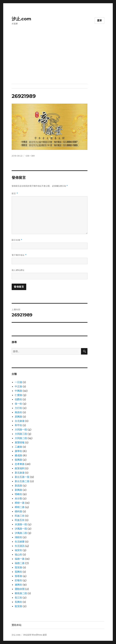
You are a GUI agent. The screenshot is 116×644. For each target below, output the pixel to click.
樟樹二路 (20, 507)
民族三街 (20, 516)
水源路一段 (21, 524)
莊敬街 (18, 580)
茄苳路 (18, 576)
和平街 (18, 425)
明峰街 (18, 494)
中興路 (18, 391)
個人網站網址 (18, 270)
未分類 (18, 498)
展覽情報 (20, 442)
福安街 (18, 550)
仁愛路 (18, 395)
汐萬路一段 (21, 529)
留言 (15, 194)
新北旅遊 (20, 473)
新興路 (18, 490)
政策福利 (20, 468)
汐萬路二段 (21, 533)
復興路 (18, 460)
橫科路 (18, 511)
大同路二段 (21, 438)
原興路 (18, 417)
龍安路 (18, 606)
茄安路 (18, 567)
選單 (100, 21)
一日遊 (18, 382)
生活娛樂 (20, 542)
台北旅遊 (20, 421)
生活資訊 (20, 546)
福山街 (18, 554)
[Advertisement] (59, 61)
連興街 (18, 585)
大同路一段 (21, 429)
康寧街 (18, 451)
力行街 (18, 408)
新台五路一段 (22, 477)
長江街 (18, 598)
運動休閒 (20, 589)
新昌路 (18, 486)
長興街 (18, 602)
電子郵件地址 (19, 255)
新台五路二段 (22, 481)
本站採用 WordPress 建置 (35, 635)
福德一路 (20, 559)
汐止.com (21, 19)
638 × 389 (30, 156)
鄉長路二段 (21, 593)
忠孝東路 (20, 464)
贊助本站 (17, 625)
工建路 (18, 447)
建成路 (18, 455)
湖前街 (18, 537)
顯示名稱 (17, 240)
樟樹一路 (20, 503)
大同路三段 (21, 434)
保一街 (18, 404)
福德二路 (20, 563)
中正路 (18, 386)
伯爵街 (18, 399)
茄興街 (18, 572)
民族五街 (20, 520)
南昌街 (18, 412)
